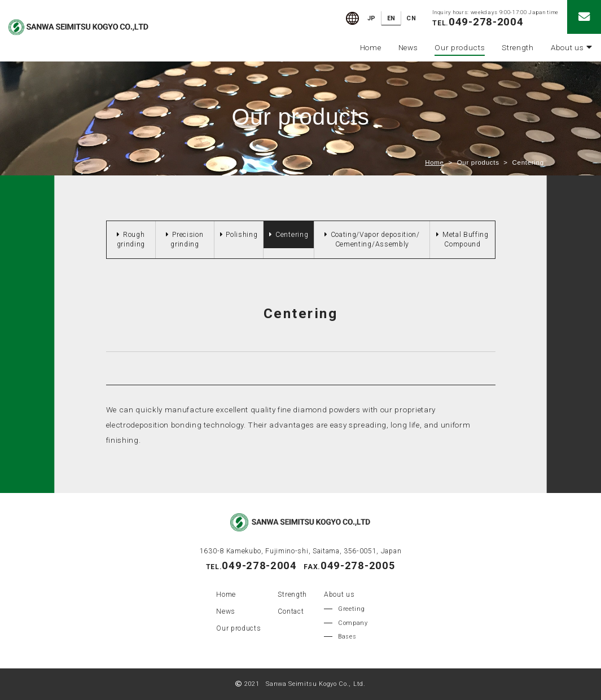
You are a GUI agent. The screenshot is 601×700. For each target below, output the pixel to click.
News (408, 47)
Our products (460, 47)
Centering (292, 235)
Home (371, 47)
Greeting (351, 609)
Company (353, 623)
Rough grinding (131, 239)
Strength (517, 47)
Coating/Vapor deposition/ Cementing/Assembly (375, 239)
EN (391, 18)
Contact (291, 611)
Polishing (242, 235)
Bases (347, 637)
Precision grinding (187, 239)
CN (411, 18)
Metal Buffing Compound (466, 239)
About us (572, 47)
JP (372, 18)
